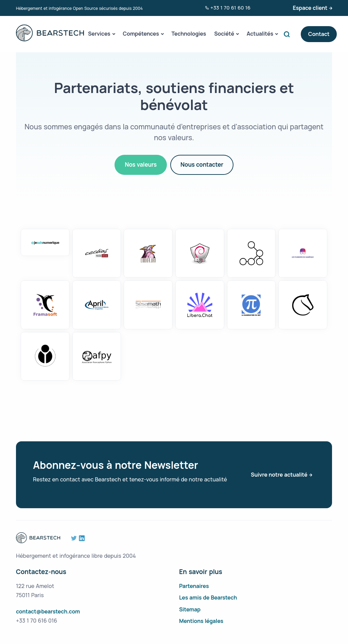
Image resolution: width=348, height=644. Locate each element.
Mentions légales (201, 621)
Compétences (141, 34)
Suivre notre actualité (279, 475)
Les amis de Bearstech (208, 597)
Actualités (260, 34)
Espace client (310, 8)
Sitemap (190, 609)
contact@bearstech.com (48, 611)
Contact (319, 34)
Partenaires (194, 586)
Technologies (189, 34)
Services (99, 34)
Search (289, 34)
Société (224, 34)
